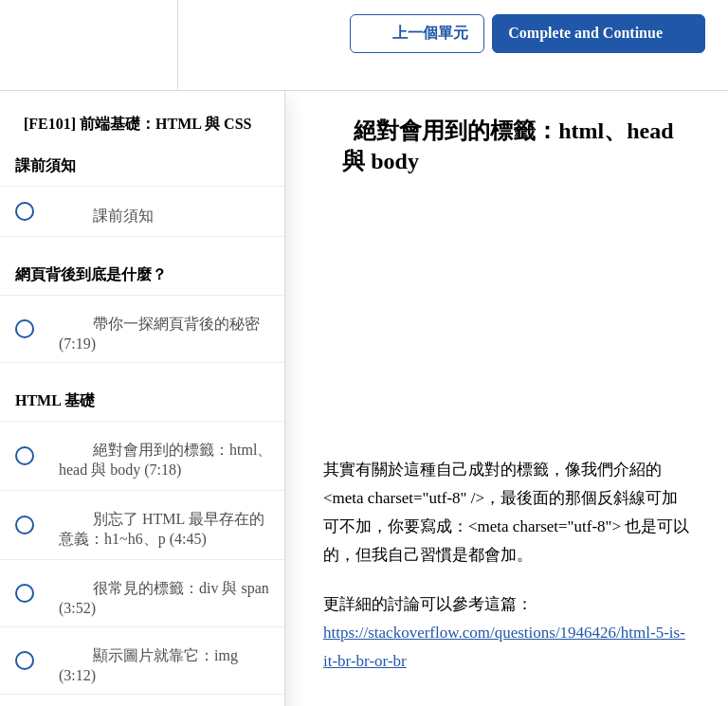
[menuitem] (142, 45)
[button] (35, 45)
